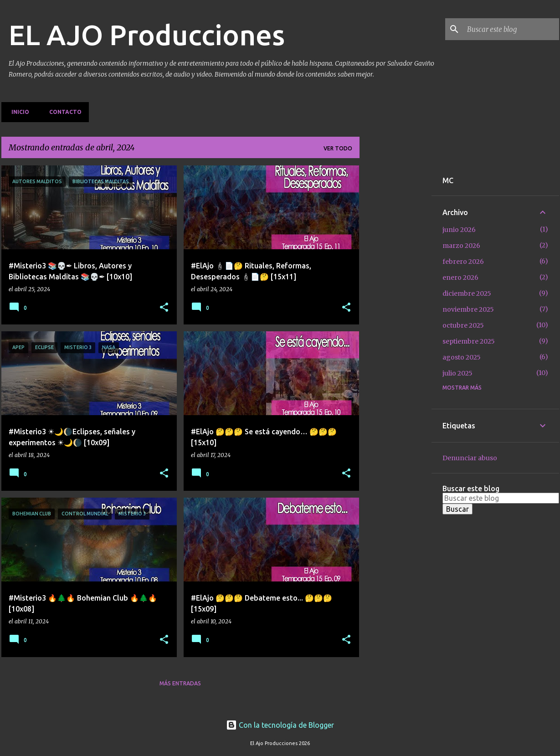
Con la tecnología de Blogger (280, 725)
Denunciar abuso (470, 458)
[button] (164, 308)
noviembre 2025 (468, 309)
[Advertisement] (396, 302)
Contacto (63, 112)
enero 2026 (460, 278)
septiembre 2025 (469, 341)
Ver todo (338, 148)
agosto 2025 (462, 357)
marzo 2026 (461, 246)
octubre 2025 (463, 325)
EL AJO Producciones (147, 35)
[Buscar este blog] (511, 29)
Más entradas (180, 683)
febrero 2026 (463, 262)
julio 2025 (457, 373)
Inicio (18, 112)
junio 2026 (459, 230)
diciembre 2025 (467, 293)
